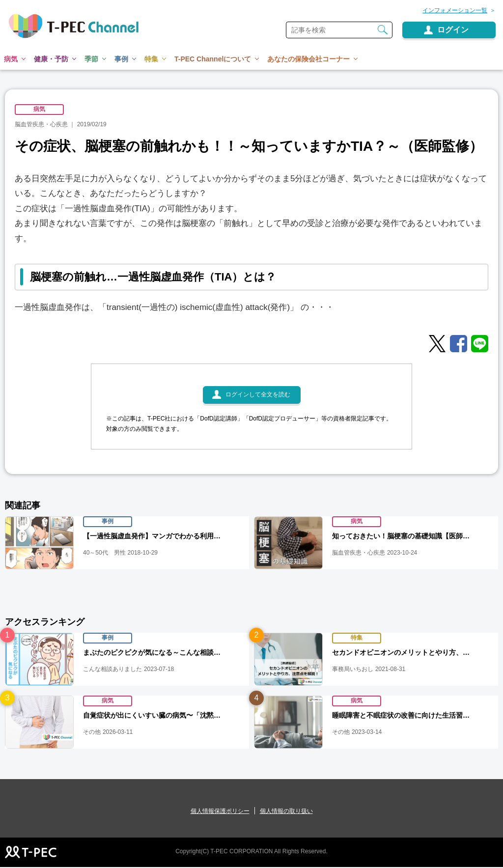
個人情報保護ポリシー (220, 812)
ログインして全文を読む (258, 396)
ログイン (453, 30)
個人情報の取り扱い (286, 812)
